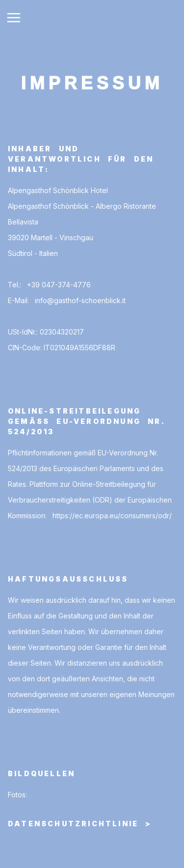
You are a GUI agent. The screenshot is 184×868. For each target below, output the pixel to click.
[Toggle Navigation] (14, 18)
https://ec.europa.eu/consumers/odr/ (112, 516)
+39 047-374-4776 (59, 285)
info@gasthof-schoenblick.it (80, 300)
